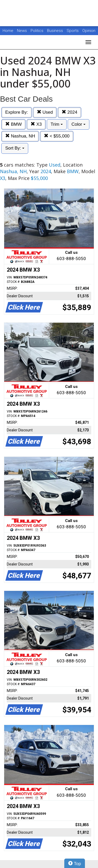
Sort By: (15, 148)
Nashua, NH (20, 136)
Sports (73, 31)
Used (45, 112)
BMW (13, 124)
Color (79, 124)
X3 (36, 124)
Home (8, 31)
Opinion (89, 31)
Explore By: (17, 112)
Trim (57, 124)
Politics (37, 31)
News (22, 31)
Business (56, 31)
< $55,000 (57, 136)
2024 (70, 112)
